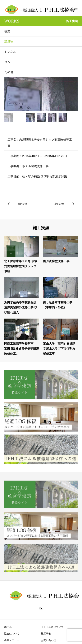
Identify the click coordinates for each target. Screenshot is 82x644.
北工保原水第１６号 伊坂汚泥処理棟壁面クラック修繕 (21, 266)
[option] (41, 88)
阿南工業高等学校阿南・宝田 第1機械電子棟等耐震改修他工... (22, 349)
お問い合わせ (49, 640)
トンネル (10, 52)
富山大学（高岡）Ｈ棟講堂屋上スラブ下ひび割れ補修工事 (59, 349)
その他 (9, 72)
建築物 (9, 41)
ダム (7, 62)
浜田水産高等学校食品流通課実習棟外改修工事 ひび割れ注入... (21, 307)
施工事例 (46, 634)
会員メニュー (12, 640)
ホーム (8, 627)
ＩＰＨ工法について (52, 627)
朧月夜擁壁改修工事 (56, 261)
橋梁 (7, 31)
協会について (12, 634)
